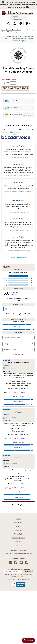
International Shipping (18, 538)
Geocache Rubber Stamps (14, 30)
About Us (19, 545)
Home (3, 30)
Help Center (19, 530)
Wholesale (18, 542)
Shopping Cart (18, 523)
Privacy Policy (19, 534)
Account (19, 526)
